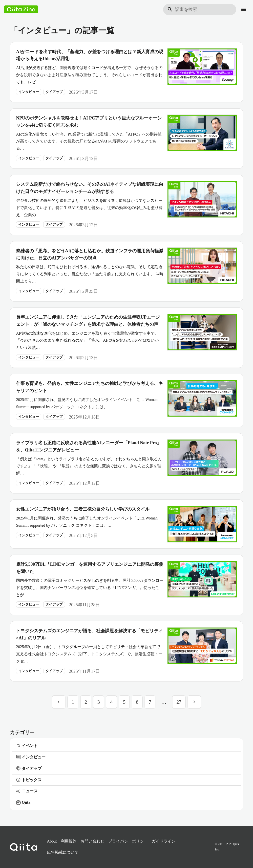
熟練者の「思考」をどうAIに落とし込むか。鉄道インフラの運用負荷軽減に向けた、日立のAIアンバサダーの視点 (90, 254)
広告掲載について (63, 852)
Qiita (23, 803)
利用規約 (69, 841)
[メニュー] (244, 9)
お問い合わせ (92, 841)
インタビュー (29, 92)
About (52, 841)
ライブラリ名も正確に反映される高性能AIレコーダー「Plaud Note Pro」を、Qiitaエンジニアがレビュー (89, 446)
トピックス (29, 780)
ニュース (27, 791)
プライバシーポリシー (128, 841)
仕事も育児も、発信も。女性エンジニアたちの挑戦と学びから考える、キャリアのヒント (89, 387)
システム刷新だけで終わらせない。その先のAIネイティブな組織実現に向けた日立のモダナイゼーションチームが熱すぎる (90, 188)
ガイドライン (164, 841)
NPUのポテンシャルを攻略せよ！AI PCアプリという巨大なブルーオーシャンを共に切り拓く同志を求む (89, 122)
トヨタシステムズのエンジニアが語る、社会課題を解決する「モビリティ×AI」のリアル (89, 634)
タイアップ (54, 92)
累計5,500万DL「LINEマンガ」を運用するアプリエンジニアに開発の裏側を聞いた (90, 568)
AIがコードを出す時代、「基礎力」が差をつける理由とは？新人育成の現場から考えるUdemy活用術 (90, 55)
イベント (27, 746)
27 (179, 702)
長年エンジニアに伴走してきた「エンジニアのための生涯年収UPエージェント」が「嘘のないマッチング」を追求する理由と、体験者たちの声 (88, 321)
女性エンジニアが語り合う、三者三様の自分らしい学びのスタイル (83, 509)
